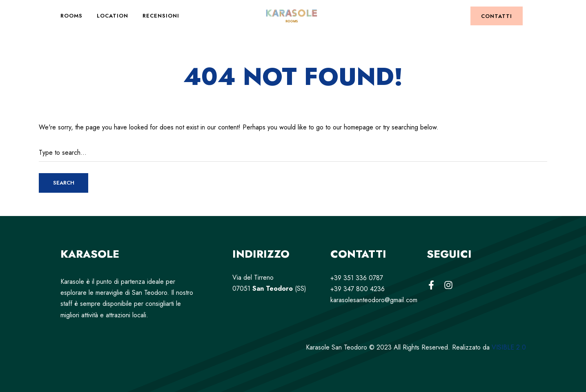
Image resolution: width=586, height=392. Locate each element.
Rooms (71, 16)
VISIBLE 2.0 (509, 347)
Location (113, 16)
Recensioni (161, 16)
